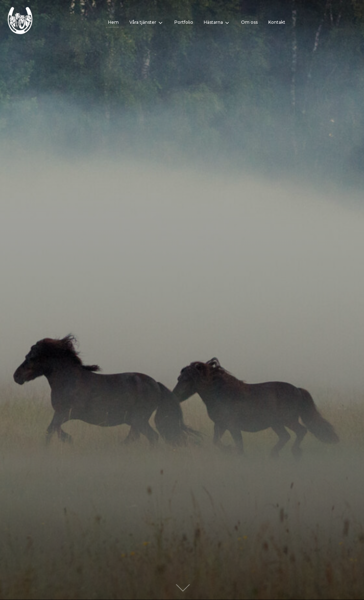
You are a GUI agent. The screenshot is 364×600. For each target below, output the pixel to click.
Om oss (249, 22)
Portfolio (184, 22)
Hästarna (217, 23)
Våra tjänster (147, 23)
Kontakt (277, 22)
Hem (113, 22)
